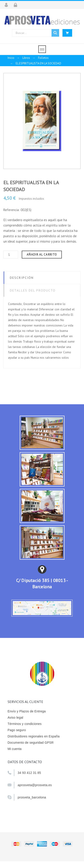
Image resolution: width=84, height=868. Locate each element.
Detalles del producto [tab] (33, 290)
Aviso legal (15, 718)
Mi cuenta (15, 749)
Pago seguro (17, 730)
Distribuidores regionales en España (34, 736)
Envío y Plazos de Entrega (27, 711)
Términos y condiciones (25, 724)
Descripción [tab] (22, 278)
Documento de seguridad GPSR (31, 743)
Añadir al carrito (42, 255)
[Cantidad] (11, 255)
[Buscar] (36, 33)
